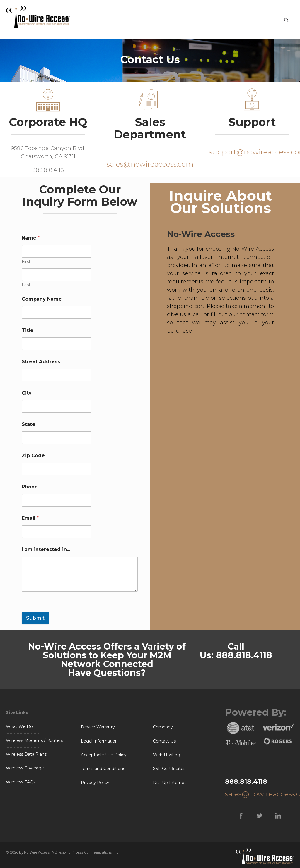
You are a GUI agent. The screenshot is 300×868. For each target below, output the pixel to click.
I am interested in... (46, 549)
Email (30, 518)
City (27, 393)
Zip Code (33, 455)
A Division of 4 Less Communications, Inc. (85, 852)
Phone (30, 487)
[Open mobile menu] (270, 20)
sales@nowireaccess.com (150, 164)
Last (26, 285)
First (26, 262)
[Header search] (286, 19)
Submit (35, 618)
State (28, 424)
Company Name (42, 299)
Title (28, 330)
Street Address (41, 362)
